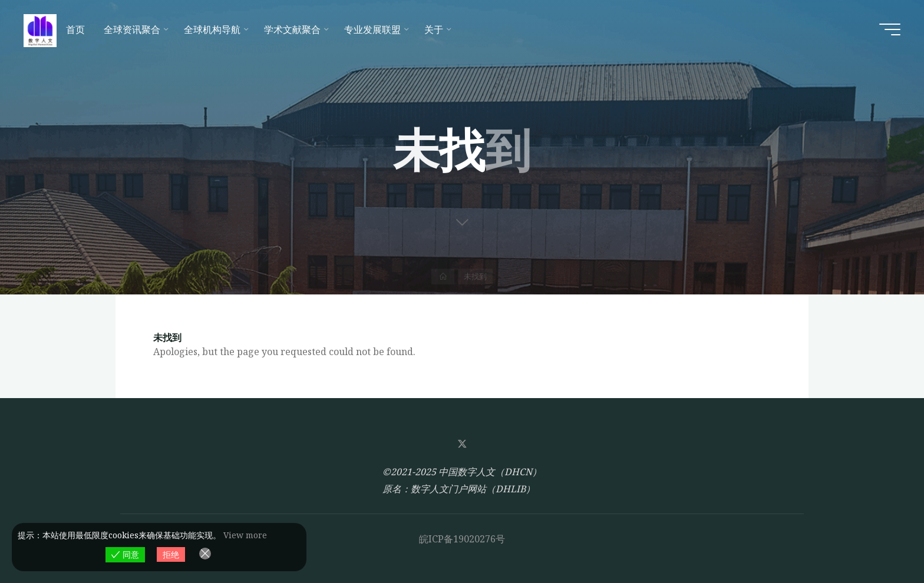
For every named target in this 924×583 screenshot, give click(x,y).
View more (245, 535)
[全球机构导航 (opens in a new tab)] (214, 29)
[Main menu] (890, 29)
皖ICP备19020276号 (462, 539)
